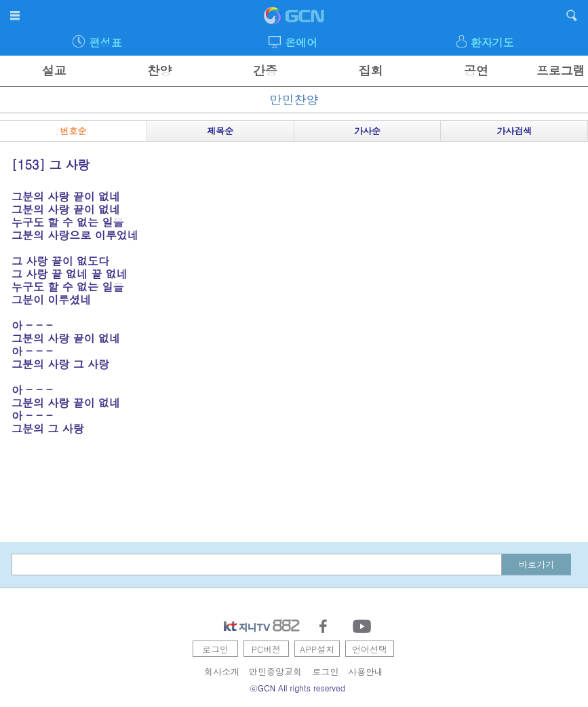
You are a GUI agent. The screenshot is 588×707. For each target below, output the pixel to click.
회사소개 (222, 671)
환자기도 (492, 42)
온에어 (301, 42)
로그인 (215, 649)
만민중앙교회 (275, 671)
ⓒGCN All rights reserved (297, 688)
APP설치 (317, 649)
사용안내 (366, 671)
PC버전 (267, 649)
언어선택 (370, 649)
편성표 (106, 42)
